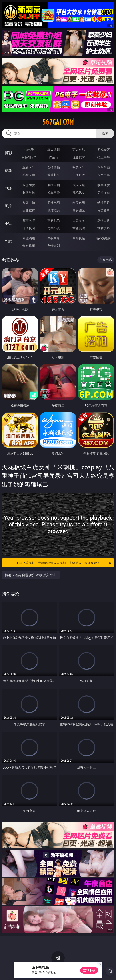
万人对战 (79, 150)
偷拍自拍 (54, 185)
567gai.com (58, 122)
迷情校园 (29, 228)
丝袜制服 (54, 175)
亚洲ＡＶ (29, 167)
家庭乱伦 (54, 220)
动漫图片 (104, 203)
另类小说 (54, 228)
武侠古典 (104, 220)
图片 (8, 206)
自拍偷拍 (54, 167)
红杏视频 (29, 246)
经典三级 (54, 193)
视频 (8, 170)
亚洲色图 (54, 203)
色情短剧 (54, 246)
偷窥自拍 (29, 203)
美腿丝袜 (29, 210)
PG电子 (29, 150)
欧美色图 (79, 203)
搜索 (105, 133)
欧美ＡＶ (79, 167)
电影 (8, 188)
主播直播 (79, 175)
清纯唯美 (54, 210)
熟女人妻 (29, 175)
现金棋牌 (79, 157)
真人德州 (54, 150)
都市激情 (29, 220)
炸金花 (54, 157)
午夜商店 (54, 238)
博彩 (8, 153)
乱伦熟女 (79, 193)
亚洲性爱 (29, 185)
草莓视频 (79, 238)
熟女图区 (79, 210)
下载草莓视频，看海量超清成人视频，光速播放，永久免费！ (64, 563)
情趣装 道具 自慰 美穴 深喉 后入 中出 (31, 575)
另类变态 (104, 193)
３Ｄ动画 (104, 167)
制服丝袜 (29, 193)
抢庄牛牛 (104, 157)
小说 (8, 224)
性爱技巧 (104, 228)
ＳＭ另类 (104, 175)
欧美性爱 (104, 185)
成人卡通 (79, 185)
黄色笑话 (79, 228)
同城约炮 (29, 238)
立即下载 (89, 970)
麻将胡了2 (29, 157)
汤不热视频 (104, 238)
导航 (8, 241)
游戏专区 (104, 150)
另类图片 (104, 210)
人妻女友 (79, 220)
